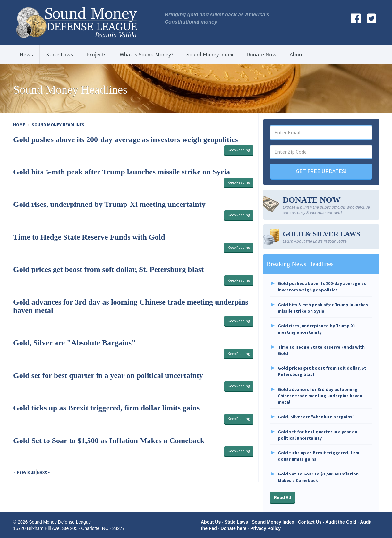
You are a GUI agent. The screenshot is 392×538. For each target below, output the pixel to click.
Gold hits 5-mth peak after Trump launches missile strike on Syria (122, 172)
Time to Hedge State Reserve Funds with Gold (89, 237)
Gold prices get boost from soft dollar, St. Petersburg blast (108, 269)
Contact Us (310, 522)
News (26, 54)
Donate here (233, 528)
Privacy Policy (265, 528)
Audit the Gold (341, 522)
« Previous (25, 472)
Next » (43, 472)
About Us (211, 522)
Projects (96, 54)
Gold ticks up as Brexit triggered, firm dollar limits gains (106, 408)
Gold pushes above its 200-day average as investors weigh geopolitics (126, 139)
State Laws (60, 54)
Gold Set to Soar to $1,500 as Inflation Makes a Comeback (109, 441)
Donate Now (261, 54)
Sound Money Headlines (58, 125)
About (297, 54)
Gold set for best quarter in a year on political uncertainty (108, 375)
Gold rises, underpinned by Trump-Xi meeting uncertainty (109, 204)
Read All (282, 497)
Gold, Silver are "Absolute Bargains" (74, 343)
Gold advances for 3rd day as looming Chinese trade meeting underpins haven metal (320, 396)
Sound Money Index (210, 54)
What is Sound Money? (146, 54)
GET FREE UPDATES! (321, 171)
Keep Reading (239, 150)
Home (19, 125)
